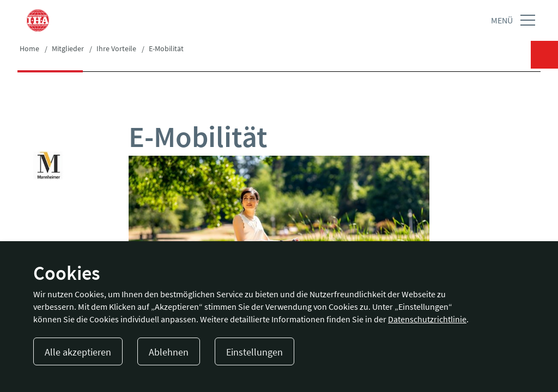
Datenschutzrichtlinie (427, 319)
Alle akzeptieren (78, 352)
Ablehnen (169, 352)
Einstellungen (254, 352)
